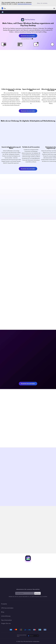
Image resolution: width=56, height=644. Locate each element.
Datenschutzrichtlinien (22, 635)
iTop (28, 583)
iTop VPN (4, 8)
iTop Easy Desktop (3, 12)
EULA (18, 636)
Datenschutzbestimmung (25, 4)
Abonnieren (37, 593)
